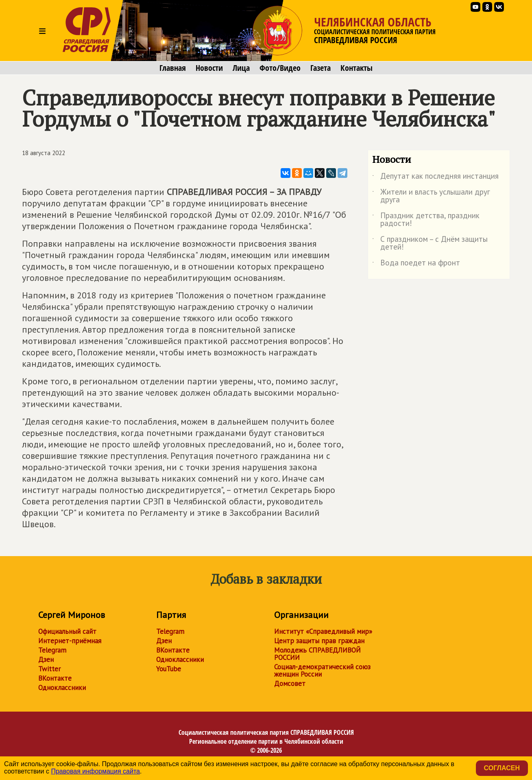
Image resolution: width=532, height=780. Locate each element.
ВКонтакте (55, 678)
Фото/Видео (280, 68)
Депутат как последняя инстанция (435, 177)
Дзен (46, 659)
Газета (321, 68)
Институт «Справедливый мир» (323, 631)
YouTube (169, 669)
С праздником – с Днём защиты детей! (430, 243)
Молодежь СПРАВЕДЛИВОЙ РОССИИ (317, 654)
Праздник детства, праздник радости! (426, 220)
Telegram (52, 650)
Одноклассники (62, 688)
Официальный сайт (67, 631)
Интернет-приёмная (70, 641)
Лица (241, 68)
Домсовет (290, 684)
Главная (173, 68)
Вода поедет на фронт (416, 264)
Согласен (502, 768)
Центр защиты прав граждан (319, 641)
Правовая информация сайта (95, 771)
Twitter (49, 669)
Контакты (356, 68)
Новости (209, 68)
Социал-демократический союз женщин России (322, 670)
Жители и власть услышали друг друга (431, 196)
